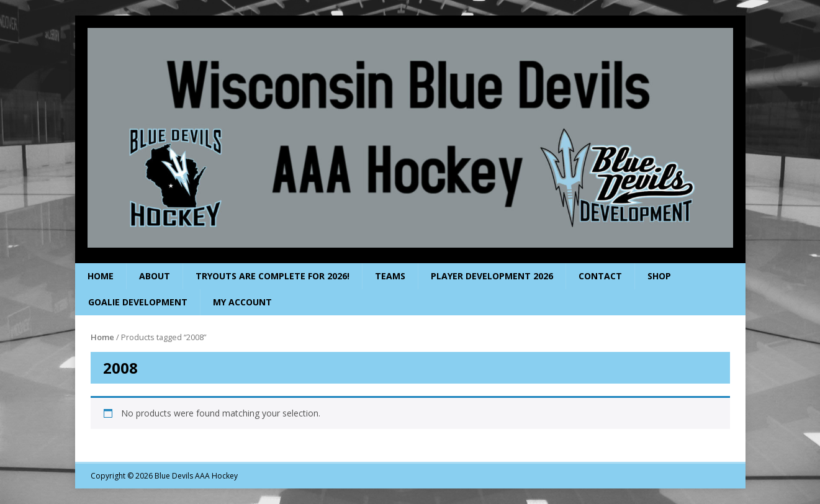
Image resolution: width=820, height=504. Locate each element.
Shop (659, 276)
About (155, 276)
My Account (242, 302)
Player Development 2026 (492, 276)
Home (101, 276)
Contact (600, 276)
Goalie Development (138, 302)
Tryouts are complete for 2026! (273, 276)
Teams (390, 276)
